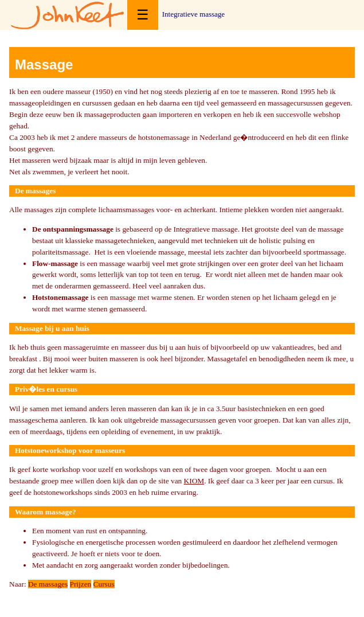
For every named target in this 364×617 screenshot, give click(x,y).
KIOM (194, 481)
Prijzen (81, 584)
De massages (48, 584)
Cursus (104, 584)
